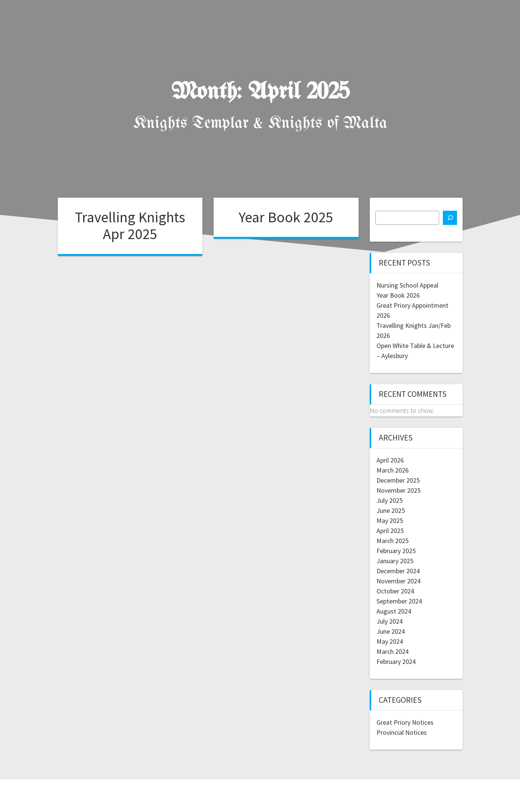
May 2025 (390, 521)
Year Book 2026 (398, 295)
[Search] (450, 218)
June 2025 (391, 510)
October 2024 (395, 591)
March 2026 (393, 470)
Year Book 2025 (286, 217)
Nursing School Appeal (407, 285)
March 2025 (393, 541)
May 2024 (390, 641)
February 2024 (396, 661)
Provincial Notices (402, 732)
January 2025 (395, 561)
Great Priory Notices (405, 722)
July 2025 (390, 500)
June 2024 (391, 631)
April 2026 (390, 460)
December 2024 (398, 571)
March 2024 (393, 651)
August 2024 (394, 611)
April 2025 (390, 531)
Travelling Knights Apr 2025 (130, 226)
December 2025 (398, 480)
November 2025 (398, 490)
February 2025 (396, 551)
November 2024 (398, 581)
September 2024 (399, 601)
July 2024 (390, 621)
